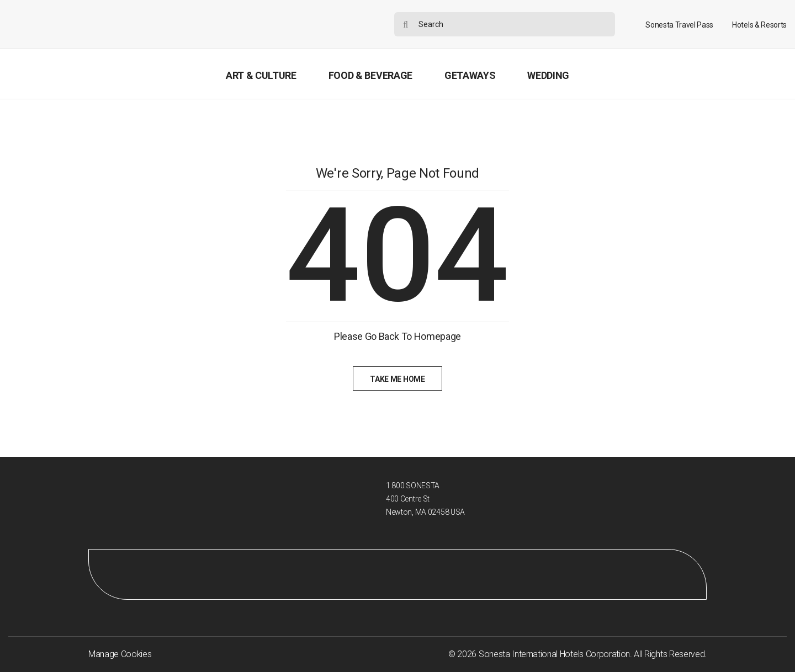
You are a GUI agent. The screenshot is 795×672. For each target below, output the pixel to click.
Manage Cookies (120, 654)
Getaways (470, 75)
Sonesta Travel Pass (679, 25)
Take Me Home (397, 379)
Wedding (548, 75)
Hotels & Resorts (759, 25)
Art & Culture (261, 75)
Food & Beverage (370, 75)
